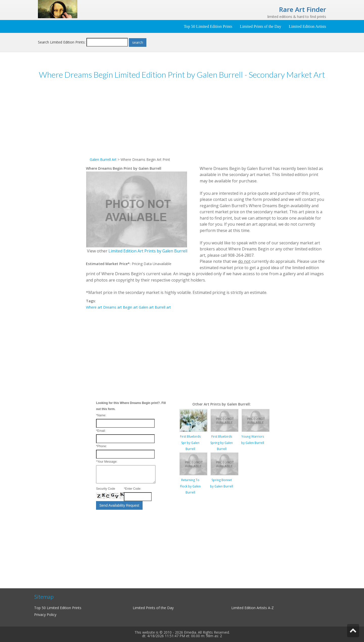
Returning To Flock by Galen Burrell (190, 486)
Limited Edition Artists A (251, 608)
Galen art (146, 307)
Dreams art (112, 307)
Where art (94, 307)
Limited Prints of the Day (261, 26)
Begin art (130, 307)
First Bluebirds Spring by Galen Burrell (222, 443)
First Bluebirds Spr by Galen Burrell (190, 443)
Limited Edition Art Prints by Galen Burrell (148, 251)
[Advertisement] (62, 162)
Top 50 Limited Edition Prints (208, 26)
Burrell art (163, 307)
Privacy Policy (45, 615)
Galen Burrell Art (103, 159)
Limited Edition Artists (307, 26)
